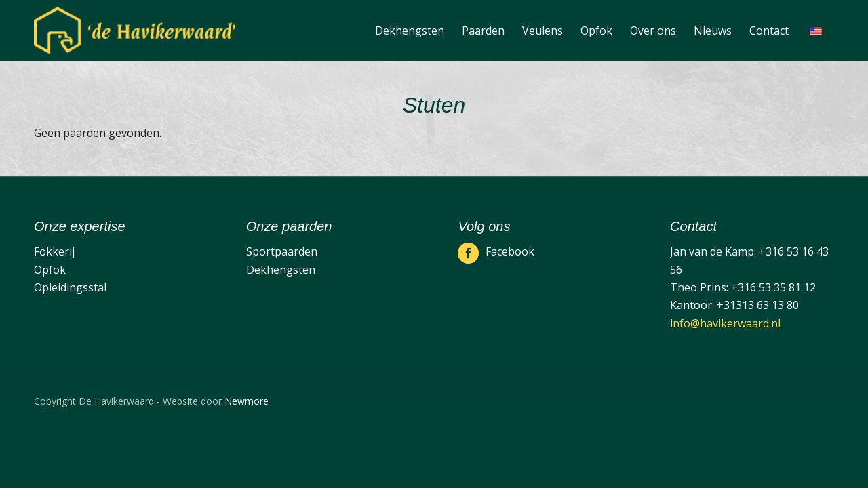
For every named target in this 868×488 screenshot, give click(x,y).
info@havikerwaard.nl (725, 323)
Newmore (246, 401)
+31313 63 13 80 (758, 305)
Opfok (50, 270)
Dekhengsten (281, 270)
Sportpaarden (282, 251)
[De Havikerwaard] (135, 30)
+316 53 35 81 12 (773, 287)
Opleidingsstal (70, 287)
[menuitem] (410, 30)
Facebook (510, 251)
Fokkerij (54, 251)
